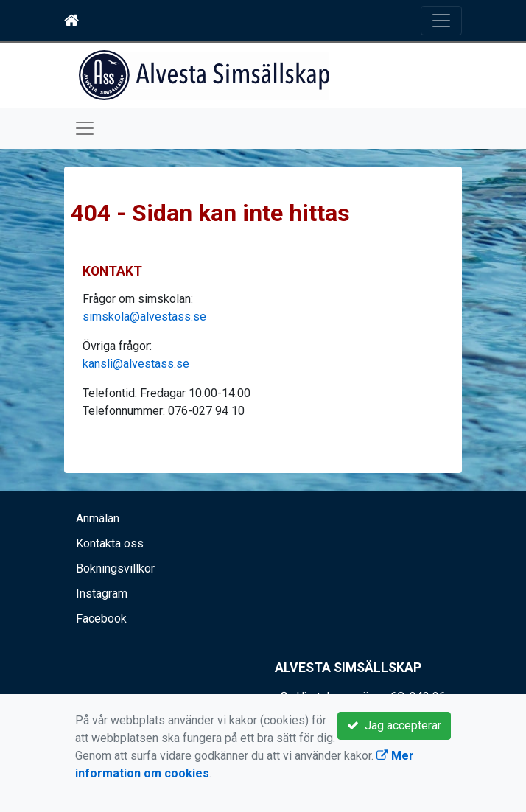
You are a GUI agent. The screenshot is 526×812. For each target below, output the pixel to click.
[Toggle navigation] (441, 21)
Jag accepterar (394, 725)
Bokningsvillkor (115, 568)
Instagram (102, 594)
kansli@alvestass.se (136, 364)
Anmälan (98, 518)
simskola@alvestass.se (144, 316)
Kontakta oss (110, 543)
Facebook (101, 619)
